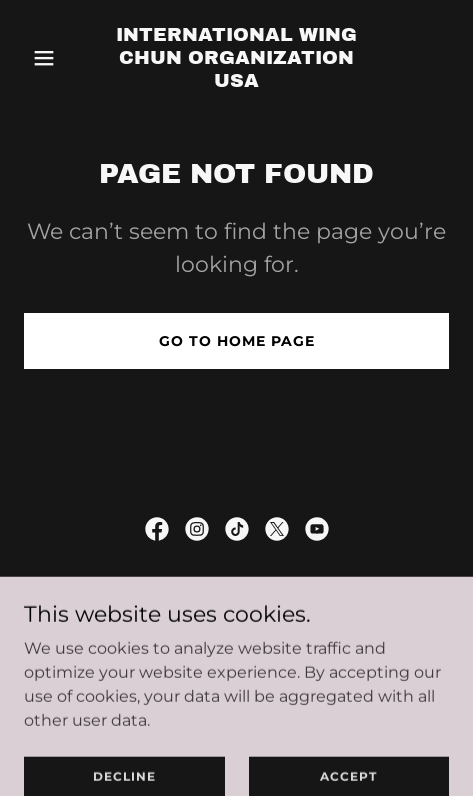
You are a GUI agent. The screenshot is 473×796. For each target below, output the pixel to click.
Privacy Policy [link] (237, 631)
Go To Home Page (237, 341)
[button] (56, 58)
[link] (237, 81)
